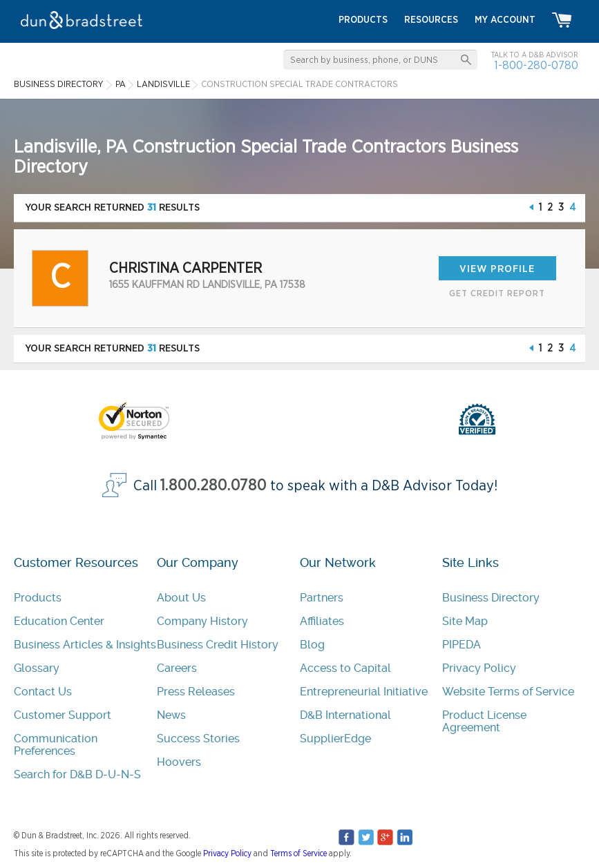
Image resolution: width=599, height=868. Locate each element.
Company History (202, 621)
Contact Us (43, 692)
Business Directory (491, 598)
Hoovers (179, 762)
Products (38, 598)
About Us (181, 598)
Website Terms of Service (508, 692)
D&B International (345, 715)
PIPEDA (462, 645)
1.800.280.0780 (213, 486)
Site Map (465, 621)
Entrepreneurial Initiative (364, 692)
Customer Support (63, 715)
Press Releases (196, 692)
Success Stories (198, 739)
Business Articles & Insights (85, 645)
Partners (322, 598)
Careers (177, 668)
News (171, 715)
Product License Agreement (484, 721)
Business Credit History (218, 645)
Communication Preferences (56, 745)
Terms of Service (298, 853)
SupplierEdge (335, 739)
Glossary (37, 668)
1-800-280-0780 (536, 65)
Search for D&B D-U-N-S (77, 774)
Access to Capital (345, 668)
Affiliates (322, 621)
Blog (312, 645)
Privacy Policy (479, 668)
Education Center (59, 621)
